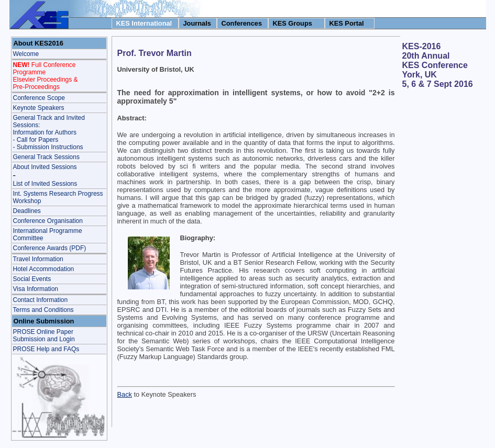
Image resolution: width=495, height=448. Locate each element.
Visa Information (36, 289)
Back (125, 394)
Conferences (242, 23)
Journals (197, 23)
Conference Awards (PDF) (50, 248)
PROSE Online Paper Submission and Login (44, 335)
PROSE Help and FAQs (46, 349)
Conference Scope (39, 98)
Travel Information (38, 259)
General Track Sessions (46, 157)
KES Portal (347, 23)
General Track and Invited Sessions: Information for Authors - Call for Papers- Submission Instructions (49, 132)
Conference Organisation (48, 221)
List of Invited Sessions (45, 184)
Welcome (26, 54)
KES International (144, 23)
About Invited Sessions (45, 167)
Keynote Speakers (39, 108)
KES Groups (293, 23)
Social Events (32, 279)
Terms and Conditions (43, 310)
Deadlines (27, 211)
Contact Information (41, 300)
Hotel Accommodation (44, 269)
